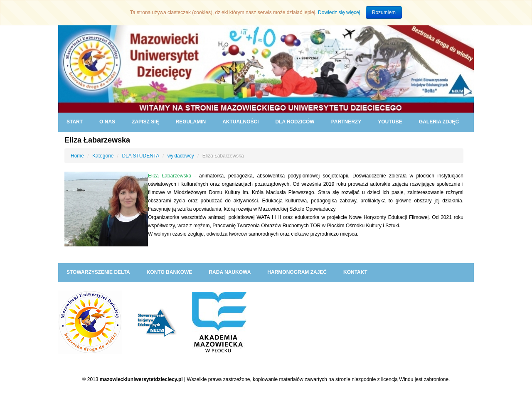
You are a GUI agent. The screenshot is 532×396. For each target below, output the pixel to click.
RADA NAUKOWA (230, 272)
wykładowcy (181, 156)
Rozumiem (384, 12)
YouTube (390, 122)
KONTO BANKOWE (170, 272)
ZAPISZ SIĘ (145, 122)
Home (77, 156)
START (75, 122)
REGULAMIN (191, 122)
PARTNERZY (346, 122)
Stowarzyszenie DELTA (98, 272)
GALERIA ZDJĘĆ (439, 122)
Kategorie (103, 156)
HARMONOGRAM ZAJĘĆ (297, 272)
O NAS (107, 122)
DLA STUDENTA (140, 156)
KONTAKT (355, 272)
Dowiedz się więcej (339, 12)
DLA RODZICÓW (295, 122)
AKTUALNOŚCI (240, 122)
